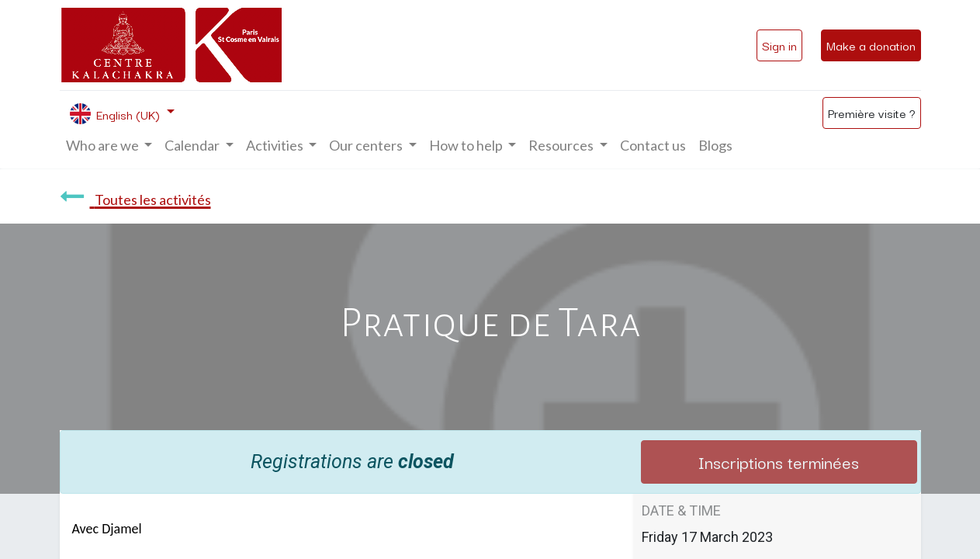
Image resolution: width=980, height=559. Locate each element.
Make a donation (871, 45)
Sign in (779, 45)
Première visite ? (872, 113)
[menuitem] (653, 146)
